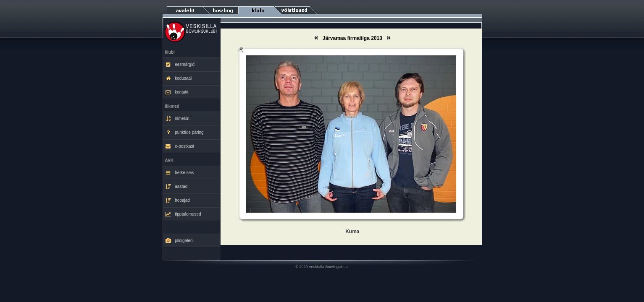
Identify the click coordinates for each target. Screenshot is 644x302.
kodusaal (179, 78)
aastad (176, 187)
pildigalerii (179, 241)
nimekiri (177, 119)
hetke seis (180, 173)
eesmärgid (180, 65)
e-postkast (180, 146)
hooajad (177, 200)
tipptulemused (183, 214)
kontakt (177, 92)
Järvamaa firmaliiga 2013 (353, 38)
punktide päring (184, 133)
